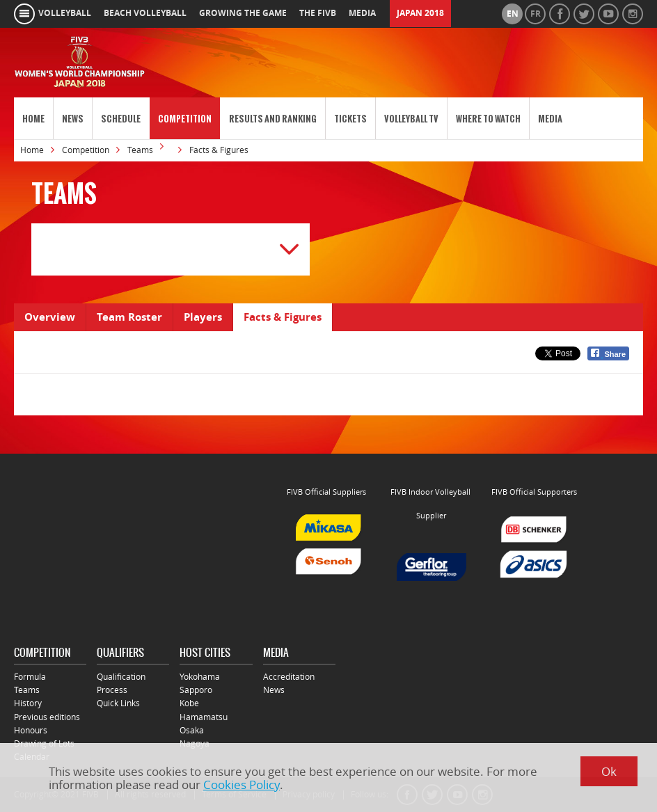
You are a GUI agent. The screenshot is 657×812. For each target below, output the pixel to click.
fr (536, 14)
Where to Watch (488, 119)
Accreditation (289, 677)
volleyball (65, 13)
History (28, 703)
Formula (30, 677)
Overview (50, 317)
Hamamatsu (204, 717)
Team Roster (129, 317)
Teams (140, 150)
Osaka (192, 730)
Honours (31, 730)
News (73, 119)
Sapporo (196, 690)
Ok (609, 771)
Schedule (121, 119)
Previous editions (47, 717)
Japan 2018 (420, 13)
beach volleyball (145, 13)
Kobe (189, 703)
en (513, 14)
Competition (185, 119)
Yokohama (200, 677)
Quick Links (118, 703)
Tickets (350, 119)
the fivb (318, 13)
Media (550, 119)
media (362, 13)
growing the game (243, 13)
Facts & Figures (283, 317)
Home (33, 119)
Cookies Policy (242, 785)
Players (203, 317)
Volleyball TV (411, 119)
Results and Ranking (273, 119)
